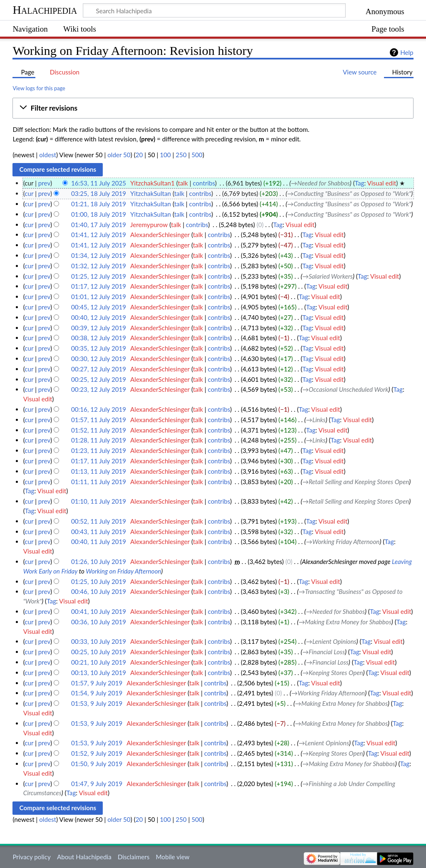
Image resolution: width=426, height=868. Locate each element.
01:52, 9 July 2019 (97, 753)
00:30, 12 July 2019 (99, 359)
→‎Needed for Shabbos (320, 183)
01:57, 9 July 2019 (97, 683)
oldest (48, 155)
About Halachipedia (84, 857)
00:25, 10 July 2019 (99, 652)
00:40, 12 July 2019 (99, 317)
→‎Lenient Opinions (331, 641)
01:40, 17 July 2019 (99, 225)
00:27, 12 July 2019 (99, 369)
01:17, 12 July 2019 (99, 286)
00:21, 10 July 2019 (99, 662)
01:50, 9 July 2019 (97, 764)
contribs (204, 183)
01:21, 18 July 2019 (99, 204)
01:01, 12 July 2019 (99, 297)
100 (165, 155)
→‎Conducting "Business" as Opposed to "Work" (349, 193)
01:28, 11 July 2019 (99, 440)
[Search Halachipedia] (214, 10)
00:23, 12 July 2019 (99, 389)
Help (407, 52)
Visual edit (382, 183)
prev (44, 183)
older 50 (119, 155)
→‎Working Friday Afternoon (343, 542)
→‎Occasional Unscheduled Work (346, 389)
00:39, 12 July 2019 (99, 328)
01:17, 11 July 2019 (99, 461)
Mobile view (172, 857)
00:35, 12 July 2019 (99, 348)
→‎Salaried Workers (328, 276)
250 (181, 155)
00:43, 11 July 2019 (99, 532)
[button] (213, 108)
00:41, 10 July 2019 (99, 611)
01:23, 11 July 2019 (99, 450)
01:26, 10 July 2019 (99, 561)
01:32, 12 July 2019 (99, 266)
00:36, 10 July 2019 (99, 622)
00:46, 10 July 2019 (99, 591)
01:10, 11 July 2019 (99, 501)
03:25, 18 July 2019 (99, 193)
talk (183, 183)
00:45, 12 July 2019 (99, 307)
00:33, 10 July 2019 (99, 641)
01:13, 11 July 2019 (99, 471)
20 (139, 155)
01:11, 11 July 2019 (99, 482)
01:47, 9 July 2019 (97, 784)
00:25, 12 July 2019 (99, 379)
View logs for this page (39, 88)
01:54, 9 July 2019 (97, 693)
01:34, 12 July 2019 (99, 255)
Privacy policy (31, 857)
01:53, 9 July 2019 (97, 703)
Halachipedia (45, 10)
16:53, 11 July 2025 (99, 183)
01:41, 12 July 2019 (99, 235)
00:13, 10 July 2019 (99, 673)
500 (197, 155)
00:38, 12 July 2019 (99, 338)
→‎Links (316, 420)
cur (29, 193)
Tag (360, 183)
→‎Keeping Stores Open (333, 673)
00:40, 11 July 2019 (99, 542)
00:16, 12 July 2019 (99, 409)
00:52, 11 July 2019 (99, 521)
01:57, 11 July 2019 (99, 420)
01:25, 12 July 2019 (99, 276)
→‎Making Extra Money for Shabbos (345, 622)
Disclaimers (134, 857)
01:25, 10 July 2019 (99, 581)
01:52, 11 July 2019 (99, 430)
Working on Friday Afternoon (123, 571)
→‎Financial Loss (324, 652)
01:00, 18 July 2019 (99, 214)
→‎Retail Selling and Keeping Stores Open (356, 482)
